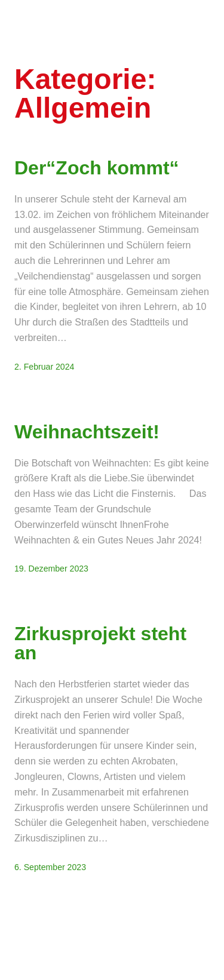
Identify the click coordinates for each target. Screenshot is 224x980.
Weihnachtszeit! (87, 432)
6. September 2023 (50, 867)
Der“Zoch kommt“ (97, 168)
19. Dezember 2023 (51, 569)
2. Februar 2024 (44, 367)
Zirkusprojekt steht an (100, 643)
